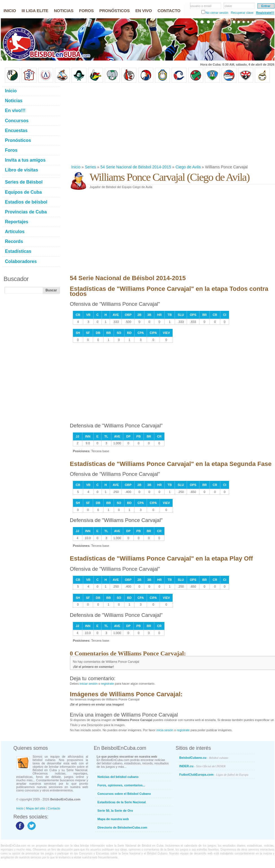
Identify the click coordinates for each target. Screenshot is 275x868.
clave (228, 6)
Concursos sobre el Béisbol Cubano (124, 794)
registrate (107, 684)
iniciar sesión (89, 684)
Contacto (54, 808)
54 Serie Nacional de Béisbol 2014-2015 (136, 167)
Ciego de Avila (188, 167)
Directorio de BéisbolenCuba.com (123, 827)
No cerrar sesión (217, 13)
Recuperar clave (242, 13)
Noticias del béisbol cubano (118, 777)
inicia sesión (165, 730)
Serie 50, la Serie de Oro (115, 811)
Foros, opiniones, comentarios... (121, 785)
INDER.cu (203, 766)
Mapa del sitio (36, 808)
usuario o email (201, 6)
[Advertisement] (158, 124)
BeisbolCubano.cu (204, 758)
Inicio (76, 167)
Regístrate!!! (265, 13)
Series (91, 167)
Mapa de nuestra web (113, 819)
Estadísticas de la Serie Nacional (122, 802)
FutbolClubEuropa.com (214, 775)
